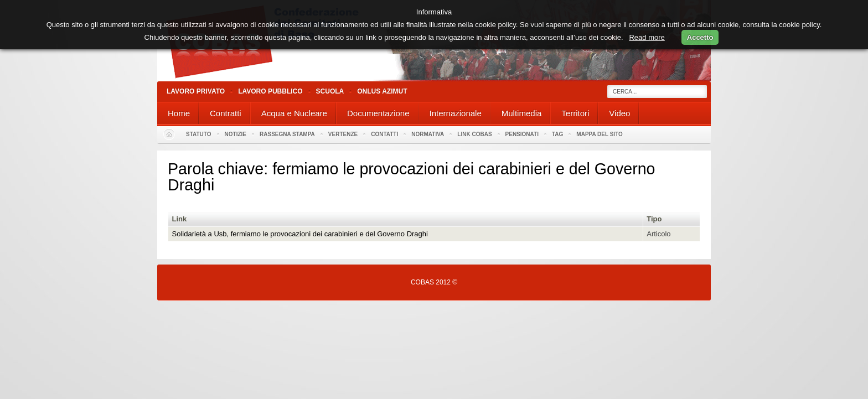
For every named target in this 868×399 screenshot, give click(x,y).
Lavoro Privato (196, 91)
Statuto (199, 134)
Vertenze (343, 134)
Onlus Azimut (382, 91)
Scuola (330, 91)
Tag (557, 134)
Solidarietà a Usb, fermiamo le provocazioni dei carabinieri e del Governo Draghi (300, 234)
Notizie (236, 134)
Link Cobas (474, 134)
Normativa (428, 134)
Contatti (384, 134)
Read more (647, 37)
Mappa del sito (600, 134)
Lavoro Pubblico (270, 91)
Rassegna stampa (287, 134)
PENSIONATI (522, 134)
